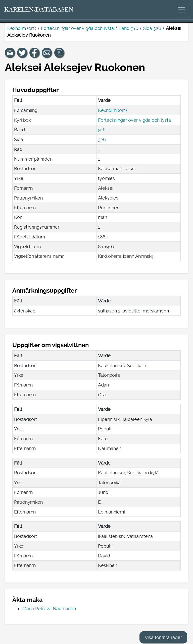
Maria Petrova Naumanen (49, 608)
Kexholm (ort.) (22, 28)
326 (102, 139)
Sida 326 (152, 28)
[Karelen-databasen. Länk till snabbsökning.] (39, 10)
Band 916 (128, 28)
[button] (10, 53)
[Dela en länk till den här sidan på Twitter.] (22, 53)
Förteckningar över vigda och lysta (77, 28)
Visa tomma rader (163, 637)
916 (102, 130)
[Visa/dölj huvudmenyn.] (181, 10)
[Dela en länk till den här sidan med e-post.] (47, 53)
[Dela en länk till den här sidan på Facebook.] (34, 53)
